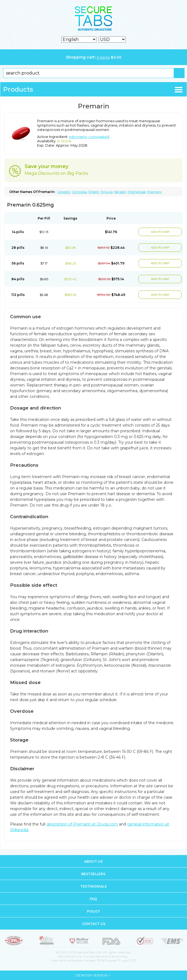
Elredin (94, 192)
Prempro (154, 192)
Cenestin (64, 192)
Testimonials (94, 886)
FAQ (93, 899)
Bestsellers (93, 874)
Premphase (137, 192)
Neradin (120, 192)
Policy (94, 911)
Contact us (94, 924)
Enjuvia (107, 192)
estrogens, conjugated (89, 137)
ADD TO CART (160, 232)
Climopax (80, 192)
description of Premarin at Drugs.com (82, 824)
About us (93, 861)
